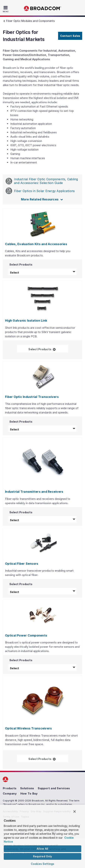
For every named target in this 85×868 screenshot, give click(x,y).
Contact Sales (70, 36)
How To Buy (29, 793)
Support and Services (54, 788)
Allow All (42, 849)
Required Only (43, 856)
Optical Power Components (26, 635)
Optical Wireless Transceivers (28, 728)
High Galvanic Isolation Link (26, 320)
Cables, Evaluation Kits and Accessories (36, 244)
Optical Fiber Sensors (22, 564)
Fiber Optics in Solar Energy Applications (40, 191)
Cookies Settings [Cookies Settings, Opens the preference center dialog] (42, 864)
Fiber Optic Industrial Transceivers (32, 397)
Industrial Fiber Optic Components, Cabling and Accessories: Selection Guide (42, 181)
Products (10, 788)
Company (10, 793)
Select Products (48, 349)
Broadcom (43, 9)
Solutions (27, 788)
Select (43, 272)
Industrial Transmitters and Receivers (34, 492)
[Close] (75, 812)
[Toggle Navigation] (6, 9)
